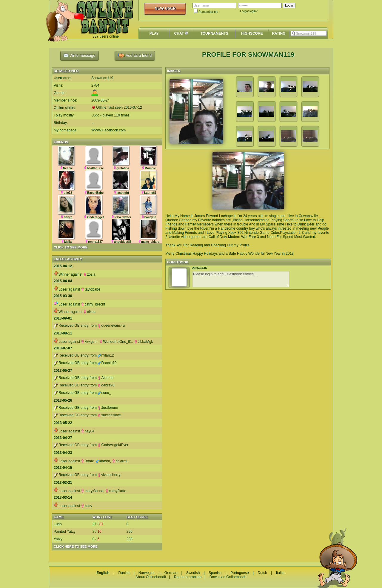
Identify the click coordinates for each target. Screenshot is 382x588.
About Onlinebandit (151, 577)
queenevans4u (111, 326)
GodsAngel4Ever (113, 445)
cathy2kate (116, 491)
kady (86, 506)
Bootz (87, 461)
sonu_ (104, 393)
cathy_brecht (93, 304)
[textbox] (309, 33)
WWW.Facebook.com (108, 130)
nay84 (88, 431)
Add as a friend (135, 56)
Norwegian (147, 573)
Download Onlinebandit (228, 577)
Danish (124, 573)
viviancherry (109, 475)
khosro (103, 461)
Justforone (108, 408)
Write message (79, 55)
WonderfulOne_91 (116, 342)
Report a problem (188, 577)
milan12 (106, 355)
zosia (89, 274)
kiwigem (89, 342)
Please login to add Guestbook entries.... (241, 279)
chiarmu (120, 461)
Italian (281, 573)
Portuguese (239, 573)
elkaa (89, 312)
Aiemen (105, 378)
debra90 (106, 385)
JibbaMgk (143, 342)
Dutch (262, 573)
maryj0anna (92, 491)
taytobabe (91, 289)
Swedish (193, 573)
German (171, 573)
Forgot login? (249, 11)
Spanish (215, 573)
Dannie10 (107, 363)
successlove (109, 415)
